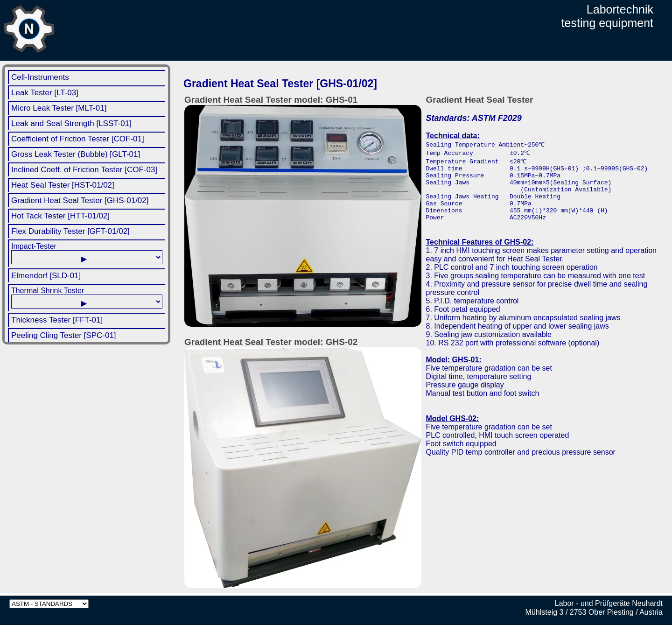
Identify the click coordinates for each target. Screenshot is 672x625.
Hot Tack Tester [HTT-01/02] (60, 216)
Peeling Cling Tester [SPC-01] (64, 335)
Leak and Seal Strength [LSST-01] (71, 123)
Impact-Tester (87, 253)
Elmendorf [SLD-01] (46, 276)
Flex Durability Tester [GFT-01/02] (70, 231)
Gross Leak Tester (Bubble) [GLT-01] (76, 154)
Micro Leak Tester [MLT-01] (59, 108)
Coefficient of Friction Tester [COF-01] (78, 139)
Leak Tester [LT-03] (45, 93)
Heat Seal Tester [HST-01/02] (63, 185)
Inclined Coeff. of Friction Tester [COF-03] (84, 170)
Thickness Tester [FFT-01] (57, 320)
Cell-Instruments (40, 77)
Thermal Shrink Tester (87, 298)
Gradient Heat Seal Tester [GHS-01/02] (80, 200)
